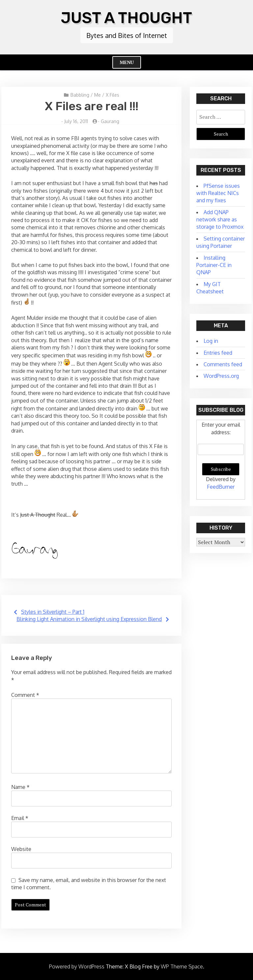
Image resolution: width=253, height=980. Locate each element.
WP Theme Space (182, 966)
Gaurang (110, 121)
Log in (211, 341)
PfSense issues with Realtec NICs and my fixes (218, 193)
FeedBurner (221, 486)
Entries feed (218, 352)
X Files (112, 95)
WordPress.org (221, 376)
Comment (25, 695)
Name (20, 787)
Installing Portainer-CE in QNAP (214, 265)
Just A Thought (126, 18)
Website (21, 849)
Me (98, 95)
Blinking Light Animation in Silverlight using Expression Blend (89, 619)
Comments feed (223, 364)
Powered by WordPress (77, 966)
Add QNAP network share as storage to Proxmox (220, 219)
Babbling (80, 95)
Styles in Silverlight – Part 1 (53, 611)
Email (20, 818)
